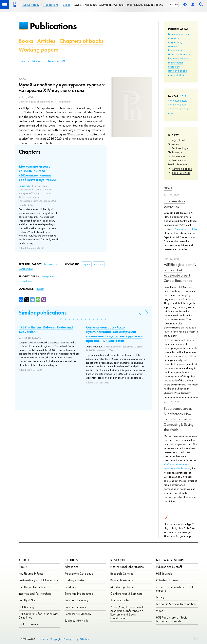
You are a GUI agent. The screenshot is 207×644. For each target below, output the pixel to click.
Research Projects (122, 580)
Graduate (71, 587)
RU (172, 4)
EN (176, 4)
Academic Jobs (120, 600)
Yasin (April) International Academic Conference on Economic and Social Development (127, 612)
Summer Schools (75, 607)
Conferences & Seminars (126, 594)
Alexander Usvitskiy (186, 229)
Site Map (85, 639)
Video (160, 611)
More (171, 113)
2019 (178, 109)
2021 (185, 105)
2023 (171, 105)
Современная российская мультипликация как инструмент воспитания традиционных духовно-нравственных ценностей (114, 334)
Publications (53, 26)
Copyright (56, 639)
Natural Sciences (182, 169)
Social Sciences (181, 173)
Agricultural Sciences (177, 142)
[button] (61, 319)
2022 (178, 105)
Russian (40, 289)
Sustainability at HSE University (38, 580)
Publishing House (167, 580)
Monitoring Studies (123, 587)
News (168, 188)
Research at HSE (57, 61)
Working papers (38, 50)
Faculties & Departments (34, 587)
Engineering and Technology (180, 150)
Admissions (71, 567)
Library (160, 597)
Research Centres (122, 574)
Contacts (43, 639)
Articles (46, 41)
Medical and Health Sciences (178, 162)
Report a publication (31, 61)
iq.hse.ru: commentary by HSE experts (175, 589)
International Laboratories (127, 567)
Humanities (179, 156)
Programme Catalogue (79, 574)
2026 (171, 101)
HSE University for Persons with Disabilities (39, 616)
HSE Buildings (27, 607)
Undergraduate (74, 580)
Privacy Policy (71, 639)
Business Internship (77, 620)
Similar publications (43, 313)
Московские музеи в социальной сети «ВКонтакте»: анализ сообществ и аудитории (37, 173)
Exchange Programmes (79, 594)
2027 (183, 96)
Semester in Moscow (78, 614)
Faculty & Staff (28, 600)
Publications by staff (169, 567)
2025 (178, 101)
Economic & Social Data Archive (176, 604)
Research (119, 560)
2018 (185, 109)
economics (175, 38)
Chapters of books (81, 41)
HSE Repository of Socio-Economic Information (172, 619)
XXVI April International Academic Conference (177, 466)
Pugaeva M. (25, 186)
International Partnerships (35, 594)
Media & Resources (173, 560)
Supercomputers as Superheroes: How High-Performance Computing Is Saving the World (179, 419)
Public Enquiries (28, 624)
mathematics (176, 62)
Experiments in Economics (174, 204)
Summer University (76, 600)
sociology (174, 67)
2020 (171, 109)
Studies (71, 560)
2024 (185, 101)
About (24, 560)
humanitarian (176, 50)
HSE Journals (164, 574)
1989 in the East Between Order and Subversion (46, 329)
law (170, 58)
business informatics (180, 34)
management (181, 58)
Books (26, 41)
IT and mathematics (180, 54)
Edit (196, 638)
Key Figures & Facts (31, 574)
